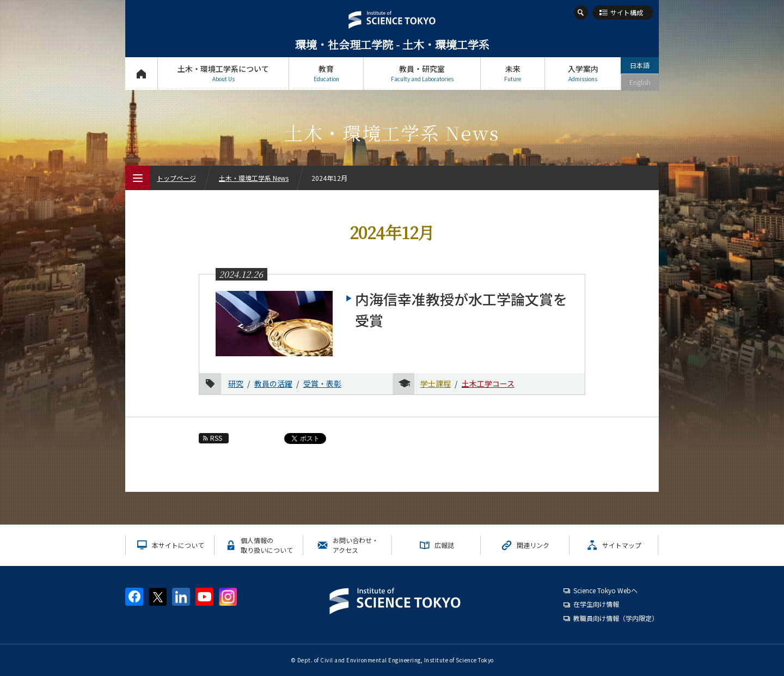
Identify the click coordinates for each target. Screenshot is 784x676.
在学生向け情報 (596, 604)
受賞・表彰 (322, 383)
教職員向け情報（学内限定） (616, 618)
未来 (513, 73)
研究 (236, 383)
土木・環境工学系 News (254, 178)
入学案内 (583, 73)
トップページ (141, 73)
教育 (326, 73)
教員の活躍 (273, 383)
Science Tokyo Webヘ (605, 590)
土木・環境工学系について (223, 73)
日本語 (640, 65)
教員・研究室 (422, 73)
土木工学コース (488, 383)
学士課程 (436, 383)
